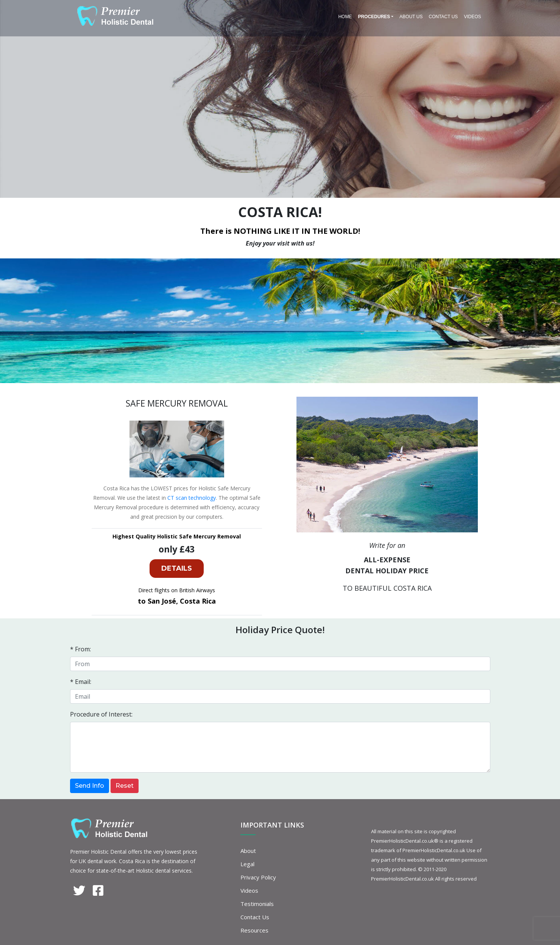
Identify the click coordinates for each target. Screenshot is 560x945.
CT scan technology (192, 498)
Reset (125, 786)
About (248, 851)
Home (345, 17)
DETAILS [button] (177, 568)
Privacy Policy (258, 877)
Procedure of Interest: (101, 714)
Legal (247, 864)
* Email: (81, 682)
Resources (254, 930)
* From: (80, 649)
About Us (411, 17)
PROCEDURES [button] (374, 17)
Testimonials (257, 904)
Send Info (90, 786)
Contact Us (443, 17)
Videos (472, 17)
